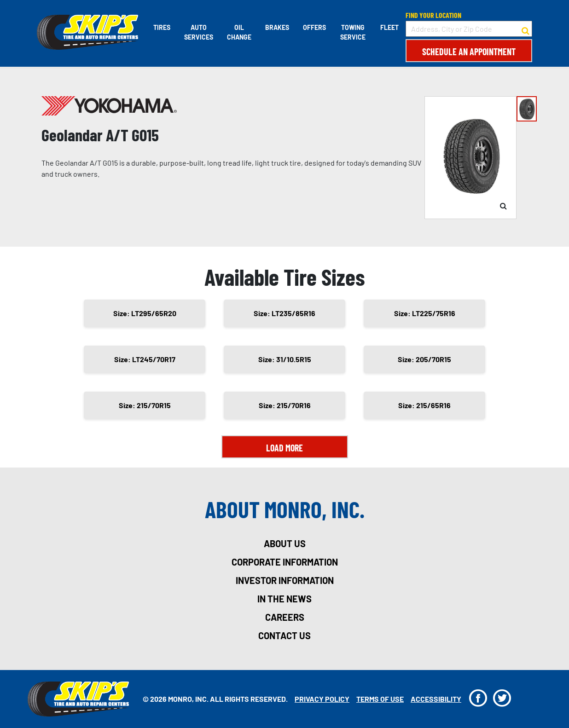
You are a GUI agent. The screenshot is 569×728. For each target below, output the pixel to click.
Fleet (389, 27)
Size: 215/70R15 (145, 405)
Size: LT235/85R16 (284, 313)
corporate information (285, 562)
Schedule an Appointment (469, 52)
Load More (284, 448)
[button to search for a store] (525, 29)
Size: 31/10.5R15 (285, 359)
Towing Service (353, 32)
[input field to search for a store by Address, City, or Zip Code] (469, 29)
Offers (314, 27)
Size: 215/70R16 (285, 405)
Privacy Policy (322, 699)
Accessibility (436, 699)
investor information (285, 580)
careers (285, 617)
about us (285, 543)
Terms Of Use (380, 699)
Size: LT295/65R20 (145, 313)
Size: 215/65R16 (424, 405)
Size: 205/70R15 (424, 359)
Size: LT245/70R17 (145, 359)
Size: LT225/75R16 (425, 313)
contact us (284, 636)
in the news (284, 599)
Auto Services (199, 32)
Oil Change (239, 32)
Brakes (277, 27)
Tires (162, 27)
